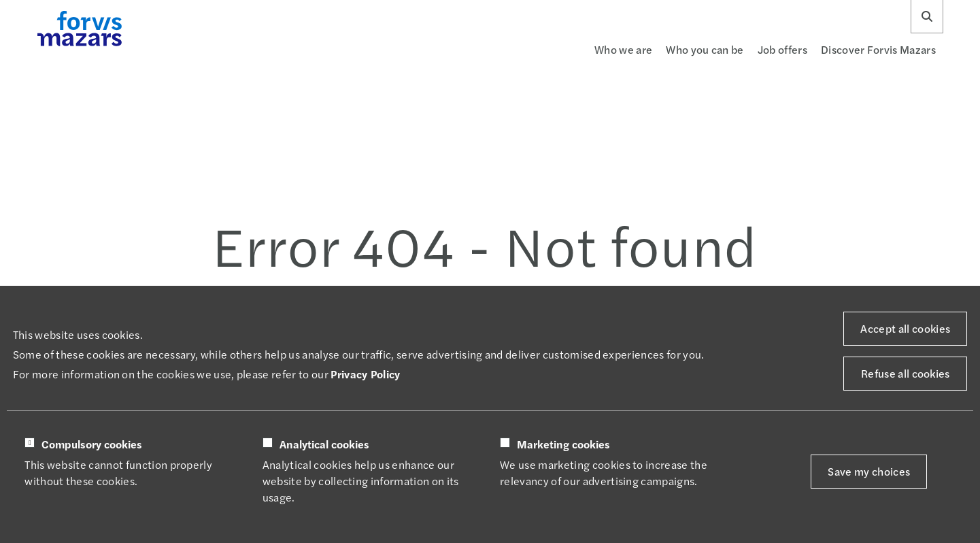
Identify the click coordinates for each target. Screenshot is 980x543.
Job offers (782, 49)
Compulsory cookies (92, 444)
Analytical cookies (324, 444)
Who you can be (705, 49)
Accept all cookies (905, 328)
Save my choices (869, 471)
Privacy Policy (365, 374)
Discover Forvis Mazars (878, 49)
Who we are (623, 49)
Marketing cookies (563, 444)
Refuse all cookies (906, 373)
